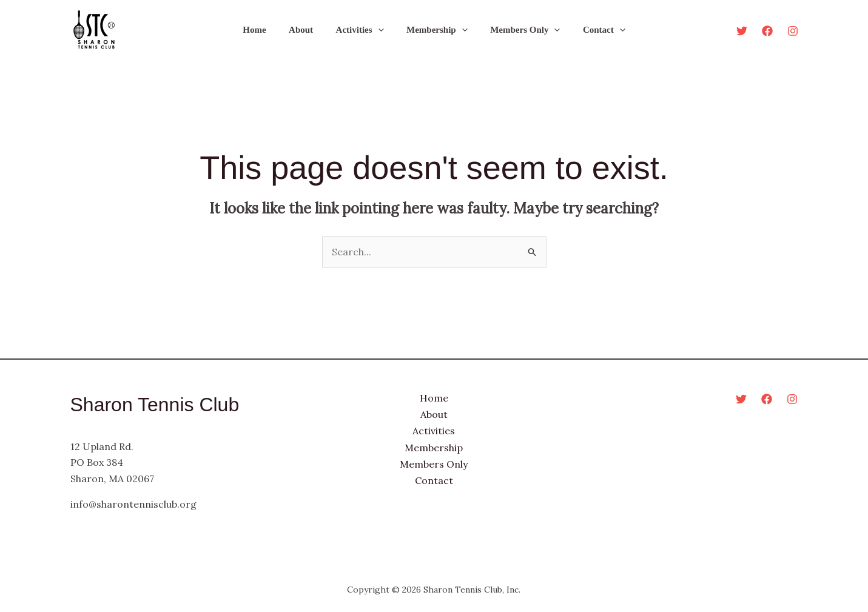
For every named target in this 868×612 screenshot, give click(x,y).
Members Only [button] (518, 30)
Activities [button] (362, 30)
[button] (380, 30)
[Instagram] (793, 31)
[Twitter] (742, 31)
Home (266, 30)
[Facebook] (767, 31)
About (308, 30)
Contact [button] (593, 30)
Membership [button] (435, 30)
